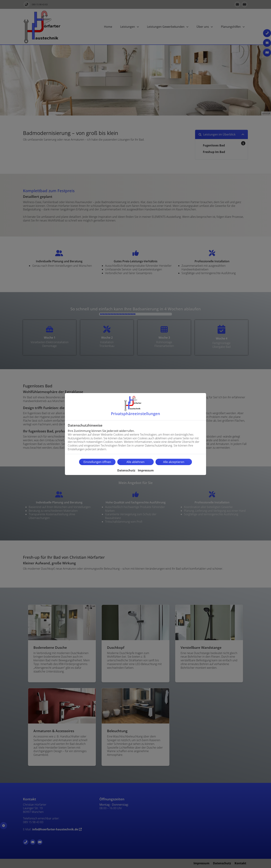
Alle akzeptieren (174, 462)
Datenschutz (126, 470)
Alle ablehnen (135, 462)
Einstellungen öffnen (97, 462)
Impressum (146, 470)
